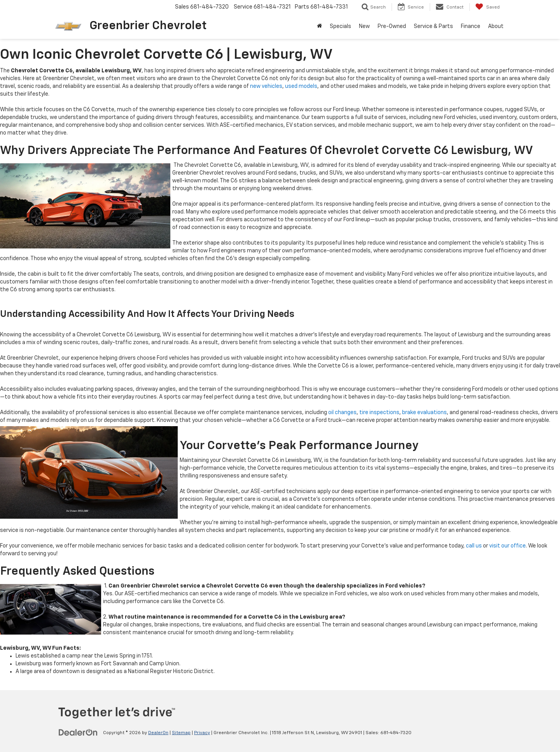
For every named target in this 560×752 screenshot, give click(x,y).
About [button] (496, 26)
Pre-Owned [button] (392, 26)
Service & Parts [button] (433, 26)
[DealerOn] (78, 733)
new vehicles (266, 86)
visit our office (507, 546)
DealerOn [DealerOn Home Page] (158, 733)
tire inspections (379, 413)
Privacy (202, 733)
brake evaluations (424, 413)
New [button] (364, 26)
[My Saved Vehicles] (487, 7)
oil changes (342, 413)
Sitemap (181, 733)
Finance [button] (471, 26)
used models (301, 86)
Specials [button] (340, 26)
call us (474, 546)
